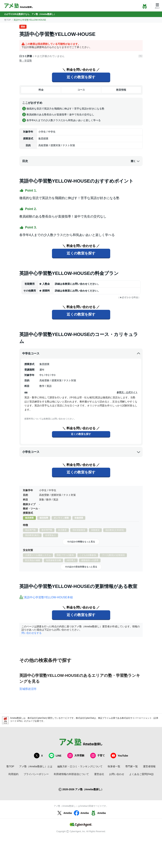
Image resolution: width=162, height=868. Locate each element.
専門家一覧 (132, 766)
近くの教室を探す (81, 77)
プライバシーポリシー (36, 774)
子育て (97, 756)
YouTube (119, 756)
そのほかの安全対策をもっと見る (81, 567)
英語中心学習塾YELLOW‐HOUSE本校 (48, 597)
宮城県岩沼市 (28, 689)
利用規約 (13, 774)
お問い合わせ (117, 774)
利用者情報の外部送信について (71, 774)
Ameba (64, 813)
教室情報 (121, 90)
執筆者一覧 (114, 766)
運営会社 (99, 774)
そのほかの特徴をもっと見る (81, 542)
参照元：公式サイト (127, 392)
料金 (41, 90)
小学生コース (81, 452)
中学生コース (81, 354)
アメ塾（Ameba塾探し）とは (36, 766)
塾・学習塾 (26, 61)
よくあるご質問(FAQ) (141, 774)
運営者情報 (149, 766)
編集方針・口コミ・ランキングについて (80, 766)
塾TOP (8, 20)
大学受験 (76, 756)
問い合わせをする (32, 633)
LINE (55, 756)
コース (81, 90)
